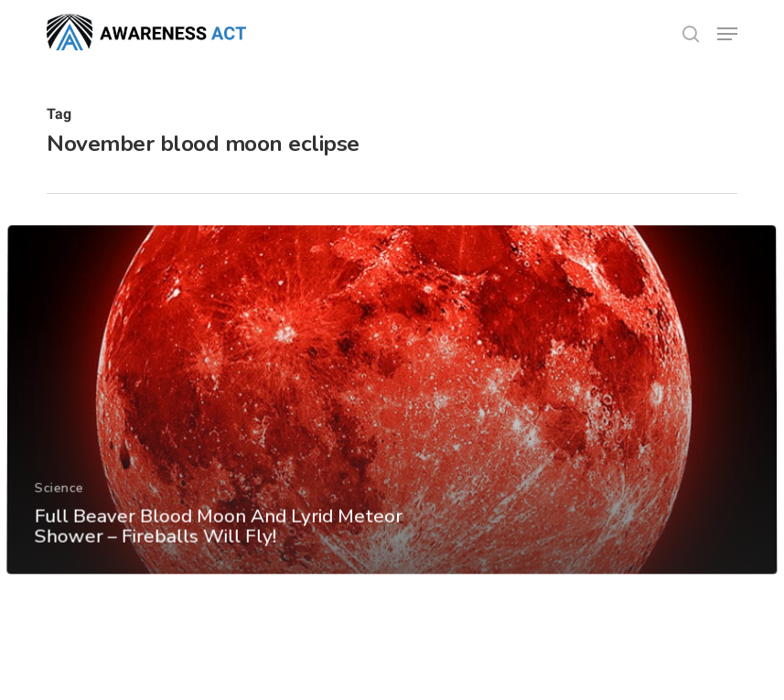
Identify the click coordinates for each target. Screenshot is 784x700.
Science (59, 518)
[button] (727, 34)
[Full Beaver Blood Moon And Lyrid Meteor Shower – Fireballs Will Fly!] (392, 431)
